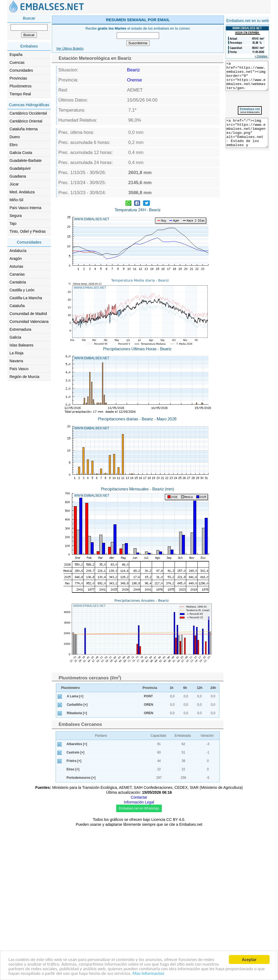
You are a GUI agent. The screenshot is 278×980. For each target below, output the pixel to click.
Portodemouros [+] (81, 931)
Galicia (15, 337)
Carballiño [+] (77, 858)
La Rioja (16, 353)
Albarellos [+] (77, 897)
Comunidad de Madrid (28, 314)
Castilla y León (22, 290)
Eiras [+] (73, 922)
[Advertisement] (161, 53)
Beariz (134, 147)
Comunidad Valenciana (29, 322)
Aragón (16, 259)
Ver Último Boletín (70, 126)
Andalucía (18, 251)
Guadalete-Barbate (26, 160)
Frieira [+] (74, 914)
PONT (148, 849)
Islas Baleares (21, 345)
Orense (135, 157)
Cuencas (17, 62)
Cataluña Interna (24, 129)
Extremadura (20, 329)
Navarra (16, 361)
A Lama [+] (75, 849)
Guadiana (18, 176)
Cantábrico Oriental (26, 121)
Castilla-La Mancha (26, 298)
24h (213, 841)
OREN (149, 858)
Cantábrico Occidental (28, 113)
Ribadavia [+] (77, 866)
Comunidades (21, 70)
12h (200, 841)
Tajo (13, 223)
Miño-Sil (16, 200)
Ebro (14, 145)
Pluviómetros (20, 86)
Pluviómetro (70, 841)
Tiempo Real (20, 94)
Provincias (18, 78)
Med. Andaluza (22, 192)
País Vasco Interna (25, 208)
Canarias (17, 274)
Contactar (139, 950)
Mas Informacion (148, 974)
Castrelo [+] (75, 906)
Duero (15, 137)
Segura (16, 216)
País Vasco (19, 369)
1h (172, 841)
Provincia (150, 841)
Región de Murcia (24, 377)
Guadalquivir (20, 168)
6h (185, 841)
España (16, 55)
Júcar (14, 184)
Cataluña (17, 306)
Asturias (16, 266)
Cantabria (18, 282)
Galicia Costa (21, 153)
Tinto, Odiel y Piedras (28, 231)
